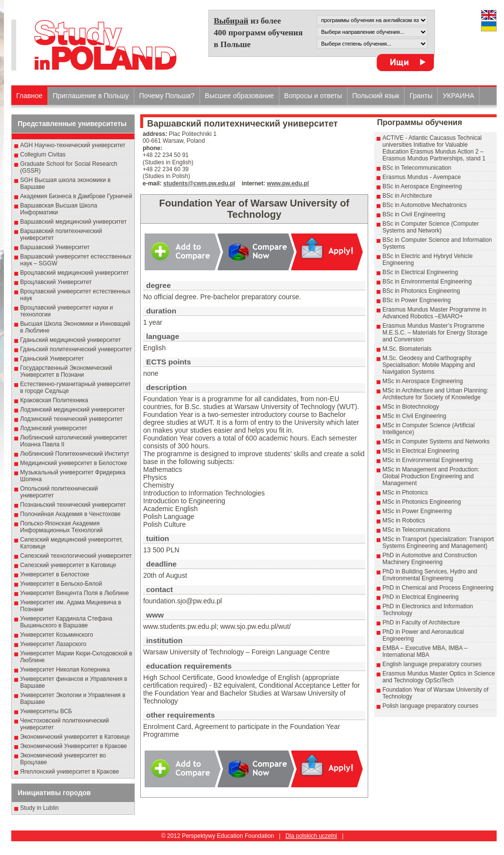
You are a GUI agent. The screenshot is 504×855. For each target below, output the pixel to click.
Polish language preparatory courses (430, 706)
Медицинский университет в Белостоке (74, 463)
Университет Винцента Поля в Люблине (75, 593)
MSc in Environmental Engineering (428, 460)
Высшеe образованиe (239, 96)
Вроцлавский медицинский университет (74, 273)
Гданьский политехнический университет (76, 349)
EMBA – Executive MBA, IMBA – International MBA (425, 651)
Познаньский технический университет (73, 505)
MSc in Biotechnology (411, 407)
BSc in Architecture (407, 196)
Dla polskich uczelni (311, 836)
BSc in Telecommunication (417, 168)
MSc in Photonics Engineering (422, 502)
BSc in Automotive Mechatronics (425, 205)
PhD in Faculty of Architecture (421, 622)
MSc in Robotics (404, 520)
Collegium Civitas (43, 155)
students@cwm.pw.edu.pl (199, 183)
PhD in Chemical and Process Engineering (438, 588)
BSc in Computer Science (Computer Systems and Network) (431, 227)
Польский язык (376, 96)
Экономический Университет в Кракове (74, 746)
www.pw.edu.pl (288, 183)
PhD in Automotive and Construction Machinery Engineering (430, 559)
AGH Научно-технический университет (73, 145)
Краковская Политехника (54, 400)
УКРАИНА (458, 96)
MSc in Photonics (405, 492)
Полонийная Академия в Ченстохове (70, 514)
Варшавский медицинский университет (73, 222)
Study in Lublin (39, 808)
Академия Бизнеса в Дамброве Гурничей (76, 196)
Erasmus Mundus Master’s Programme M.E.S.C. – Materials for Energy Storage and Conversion (435, 333)
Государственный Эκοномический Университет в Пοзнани (66, 371)
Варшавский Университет (55, 247)
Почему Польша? (167, 96)
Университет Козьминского (57, 635)
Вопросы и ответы (313, 96)
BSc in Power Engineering (416, 300)
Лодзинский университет (54, 428)
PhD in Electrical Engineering (420, 597)
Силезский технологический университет (76, 556)
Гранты (421, 96)
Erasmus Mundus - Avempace (422, 177)
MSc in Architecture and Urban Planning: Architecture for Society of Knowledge (435, 394)
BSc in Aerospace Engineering (422, 186)
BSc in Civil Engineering (414, 214)
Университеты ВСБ (46, 711)
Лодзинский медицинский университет (72, 410)
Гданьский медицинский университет (71, 340)
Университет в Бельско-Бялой (61, 584)
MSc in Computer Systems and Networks (436, 441)
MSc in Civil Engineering (414, 416)
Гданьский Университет (52, 359)
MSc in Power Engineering (417, 511)
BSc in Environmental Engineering (427, 282)
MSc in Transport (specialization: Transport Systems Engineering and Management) (438, 543)
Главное (29, 96)
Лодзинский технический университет (71, 419)
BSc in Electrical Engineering (420, 272)
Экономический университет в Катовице (75, 737)
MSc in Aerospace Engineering (423, 381)
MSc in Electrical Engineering (421, 451)
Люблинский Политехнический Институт (75, 454)
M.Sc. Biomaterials (407, 349)
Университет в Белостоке (55, 574)
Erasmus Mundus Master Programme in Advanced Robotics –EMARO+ (434, 313)
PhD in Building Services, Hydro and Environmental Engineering (430, 575)
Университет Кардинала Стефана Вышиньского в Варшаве (66, 622)
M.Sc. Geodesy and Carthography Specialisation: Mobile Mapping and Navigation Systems (429, 365)
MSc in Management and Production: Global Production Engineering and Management (431, 476)
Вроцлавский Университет (56, 282)
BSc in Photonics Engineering (421, 291)
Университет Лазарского (53, 644)
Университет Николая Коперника (65, 670)
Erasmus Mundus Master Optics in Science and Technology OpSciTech (439, 677)
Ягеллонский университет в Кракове (70, 772)
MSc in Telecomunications (416, 530)
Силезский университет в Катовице (68, 565)
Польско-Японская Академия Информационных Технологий (62, 527)
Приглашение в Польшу (91, 96)
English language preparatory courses (432, 664)
